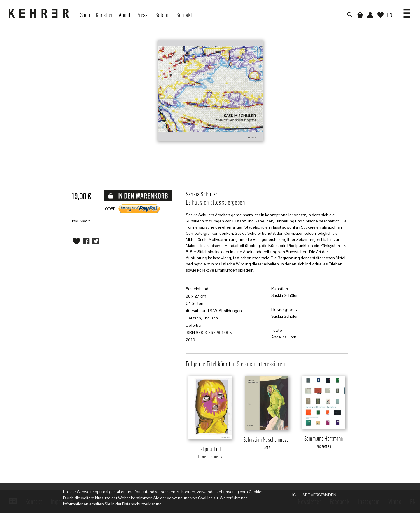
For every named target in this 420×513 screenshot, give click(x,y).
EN (390, 15)
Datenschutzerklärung (142, 504)
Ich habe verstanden (314, 495)
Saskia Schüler (284, 295)
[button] (407, 11)
